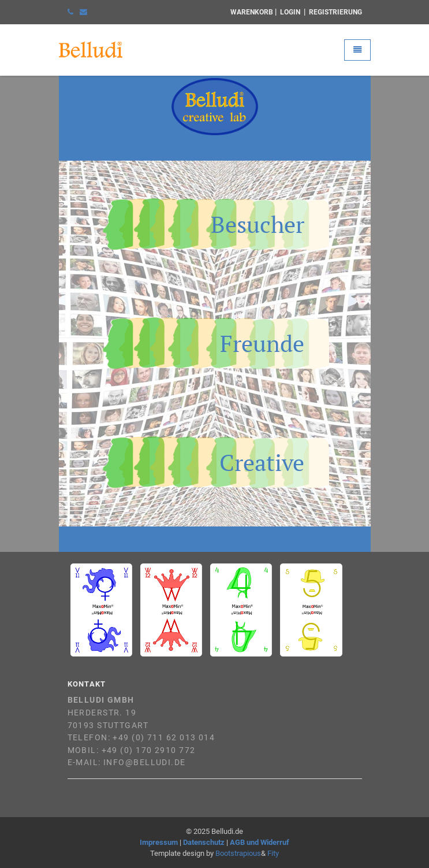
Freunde (262, 343)
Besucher (258, 224)
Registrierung (335, 12)
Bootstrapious (238, 853)
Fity (273, 853)
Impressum (159, 842)
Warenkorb (252, 12)
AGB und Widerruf (260, 842)
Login (290, 12)
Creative (262, 462)
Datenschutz (204, 842)
